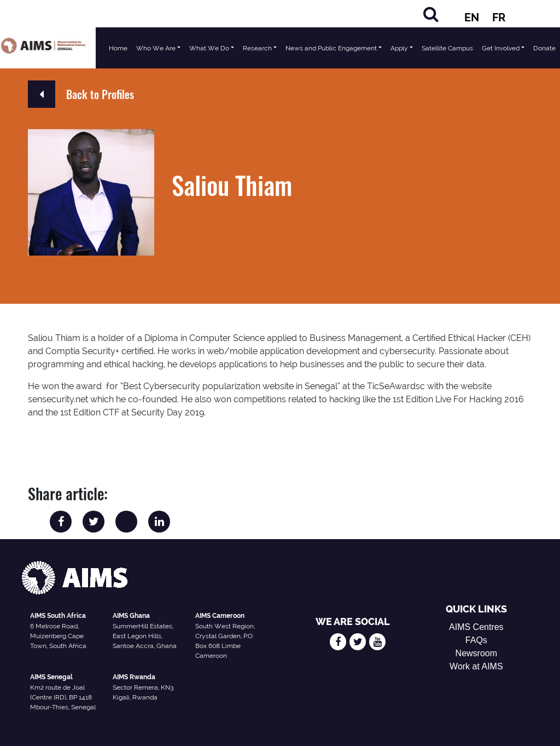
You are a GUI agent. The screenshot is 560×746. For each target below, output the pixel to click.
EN (472, 18)
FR (499, 18)
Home (118, 48)
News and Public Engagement (331, 48)
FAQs (476, 640)
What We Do (209, 48)
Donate (544, 48)
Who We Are (156, 48)
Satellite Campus (447, 48)
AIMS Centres (476, 627)
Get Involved (501, 48)
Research (257, 48)
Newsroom (476, 653)
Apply (399, 48)
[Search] (431, 14)
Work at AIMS (476, 666)
